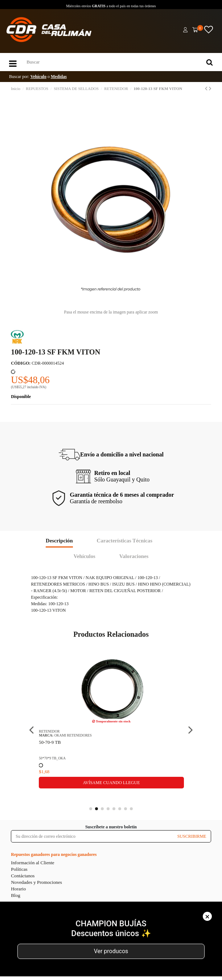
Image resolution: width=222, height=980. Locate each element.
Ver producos (111, 951)
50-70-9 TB (50, 742)
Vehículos (85, 556)
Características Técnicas (125, 541)
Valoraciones (134, 556)
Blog (16, 895)
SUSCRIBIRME (192, 836)
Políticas (19, 869)
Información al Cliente (32, 863)
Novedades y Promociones (36, 882)
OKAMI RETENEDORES (73, 735)
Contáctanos (23, 876)
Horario (18, 889)
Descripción (59, 541)
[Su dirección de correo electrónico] (92, 836)
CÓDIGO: (21, 363)
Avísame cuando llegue (111, 783)
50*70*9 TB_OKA (52, 758)
